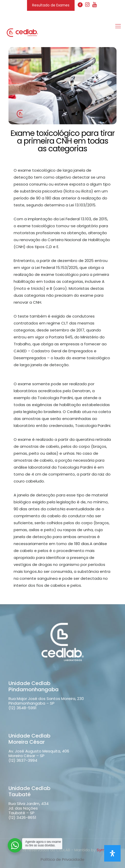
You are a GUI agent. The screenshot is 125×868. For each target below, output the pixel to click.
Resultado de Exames (51, 5)
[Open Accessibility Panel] (112, 853)
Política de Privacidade (62, 859)
